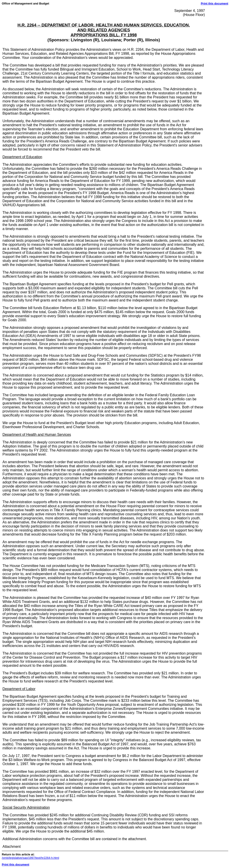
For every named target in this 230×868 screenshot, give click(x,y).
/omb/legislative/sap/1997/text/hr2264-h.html (30, 858)
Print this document (215, 3)
